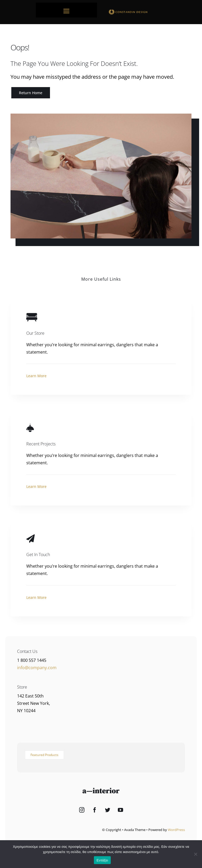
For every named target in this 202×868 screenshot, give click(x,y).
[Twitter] (108, 810)
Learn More (36, 376)
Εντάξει (102, 860)
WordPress (176, 830)
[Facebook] (95, 810)
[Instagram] (82, 810)
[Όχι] (195, 854)
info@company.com (37, 668)
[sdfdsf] (136, 10)
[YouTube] (120, 810)
